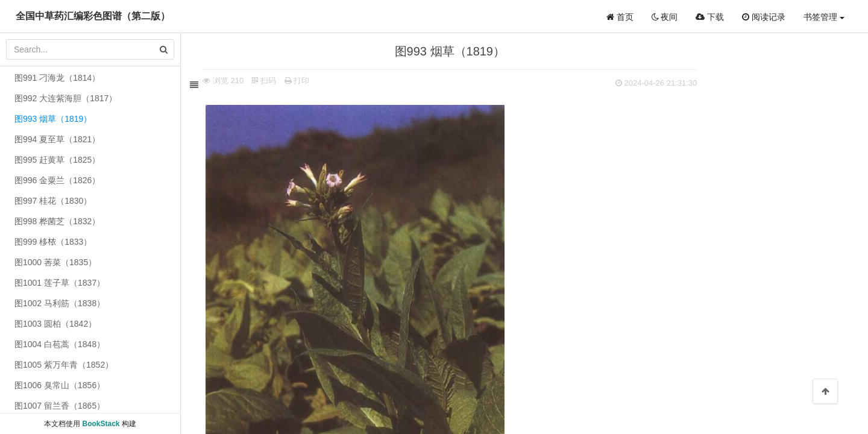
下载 (710, 17)
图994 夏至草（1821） (57, 139)
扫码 (266, 80)
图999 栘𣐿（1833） (53, 242)
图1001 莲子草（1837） (60, 283)
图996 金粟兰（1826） (57, 180)
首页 (620, 17)
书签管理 (824, 17)
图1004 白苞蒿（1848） (60, 344)
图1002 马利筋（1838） (60, 303)
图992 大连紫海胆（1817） (66, 98)
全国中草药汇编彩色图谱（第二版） (93, 16)
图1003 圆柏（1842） (55, 324)
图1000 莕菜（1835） (55, 262)
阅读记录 (764, 17)
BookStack (101, 424)
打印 (299, 80)
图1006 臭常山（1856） (60, 385)
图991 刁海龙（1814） (57, 78)
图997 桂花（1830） (53, 201)
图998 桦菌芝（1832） (57, 221)
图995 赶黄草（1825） (57, 160)
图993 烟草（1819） (53, 119)
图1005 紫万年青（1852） (64, 365)
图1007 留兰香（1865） (60, 406)
